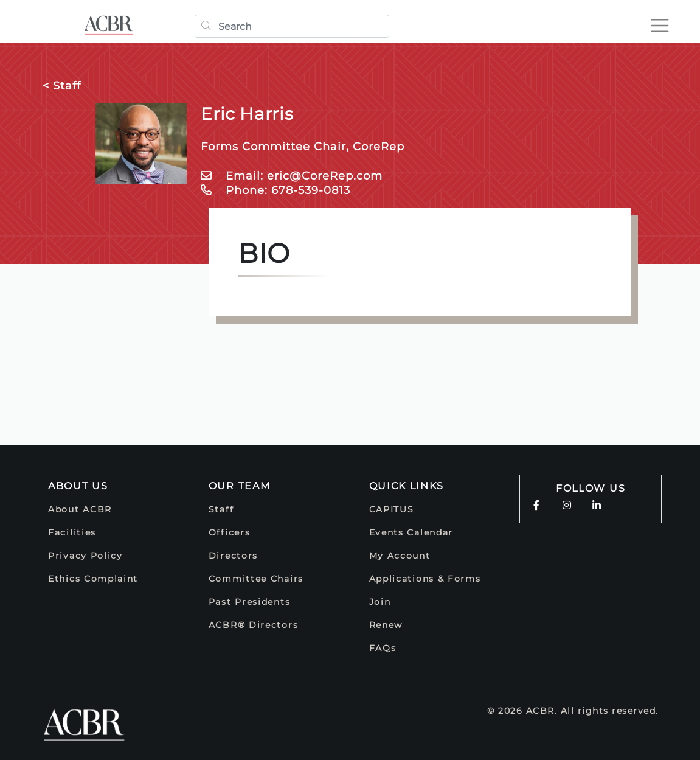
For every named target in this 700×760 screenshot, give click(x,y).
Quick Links (407, 486)
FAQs (383, 648)
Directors (233, 556)
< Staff (62, 86)
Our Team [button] (240, 486)
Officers (230, 532)
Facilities (72, 532)
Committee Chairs (256, 579)
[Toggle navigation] (660, 26)
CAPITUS (392, 509)
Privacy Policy (85, 556)
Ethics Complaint (93, 579)
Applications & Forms (425, 579)
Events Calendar (411, 532)
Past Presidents (250, 602)
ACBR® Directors (254, 625)
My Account (400, 556)
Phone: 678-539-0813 (275, 190)
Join (380, 602)
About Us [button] (78, 486)
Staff (221, 509)
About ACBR (80, 509)
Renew (386, 625)
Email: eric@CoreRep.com (292, 176)
